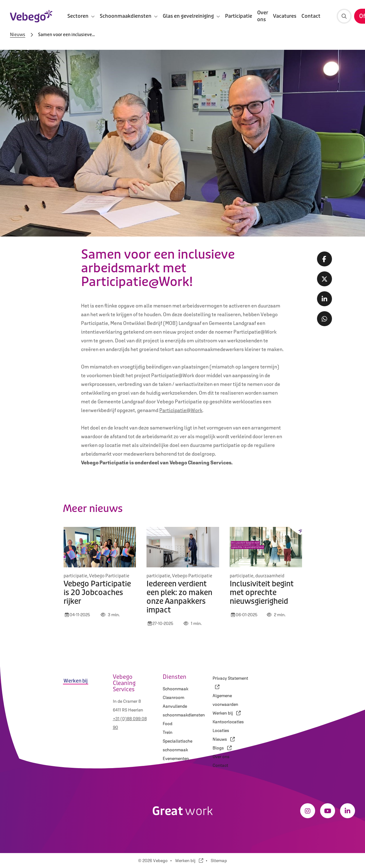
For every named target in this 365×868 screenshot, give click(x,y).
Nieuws (18, 35)
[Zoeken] (344, 16)
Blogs (222, 748)
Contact (311, 16)
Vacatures (285, 16)
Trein (168, 732)
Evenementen (176, 758)
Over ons (263, 16)
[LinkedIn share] (324, 299)
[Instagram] (308, 811)
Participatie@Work (181, 410)
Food (168, 724)
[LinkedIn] (348, 811)
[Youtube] (328, 811)
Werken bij (227, 713)
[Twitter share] (324, 279)
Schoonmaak (175, 689)
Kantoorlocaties (228, 722)
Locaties (221, 730)
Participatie (239, 16)
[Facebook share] (324, 259)
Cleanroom (173, 697)
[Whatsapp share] (324, 319)
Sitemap (219, 861)
